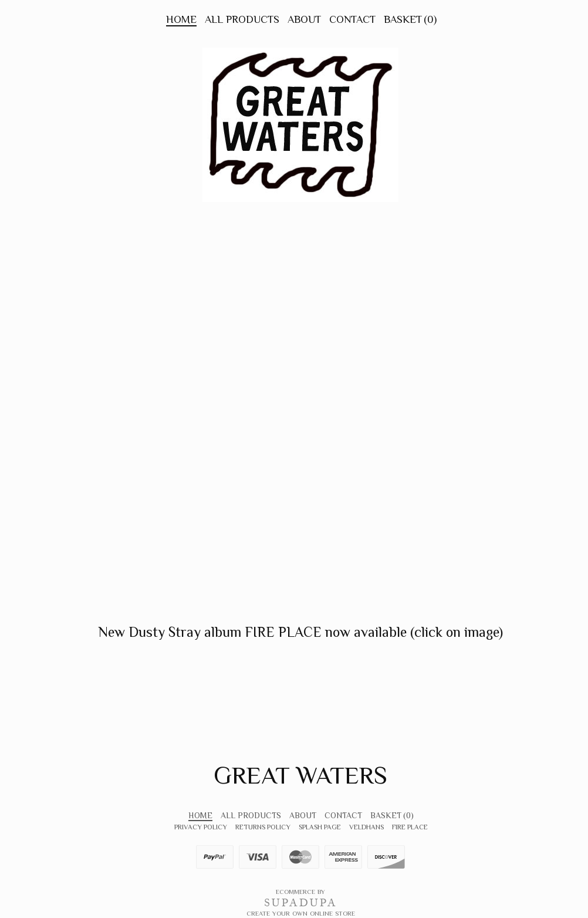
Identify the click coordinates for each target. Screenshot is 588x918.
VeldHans (366, 827)
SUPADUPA (301, 903)
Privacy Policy (201, 827)
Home (181, 19)
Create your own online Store (301, 913)
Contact (352, 19)
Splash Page (320, 827)
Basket (410, 19)
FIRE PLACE (410, 827)
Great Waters (300, 775)
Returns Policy (263, 827)
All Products (242, 19)
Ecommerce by (300, 892)
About (304, 19)
